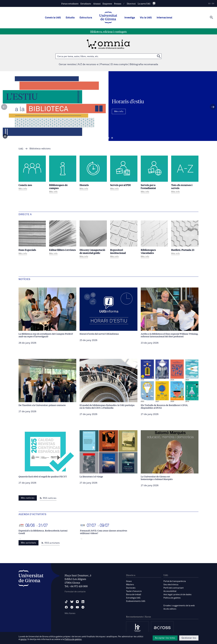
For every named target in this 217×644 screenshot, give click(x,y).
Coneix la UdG (53, 18)
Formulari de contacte (75, 592)
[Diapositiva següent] (213, 107)
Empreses (107, 4)
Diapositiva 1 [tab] (105, 138)
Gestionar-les (189, 638)
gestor (24, 639)
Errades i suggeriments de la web (179, 606)
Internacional (164, 18)
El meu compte (119, 64)
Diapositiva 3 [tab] (112, 138)
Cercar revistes (67, 64)
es (209, 4)
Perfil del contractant (174, 588)
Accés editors (170, 609)
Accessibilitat (170, 591)
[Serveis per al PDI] (124, 173)
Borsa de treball (134, 595)
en (213, 4)
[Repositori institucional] (124, 240)
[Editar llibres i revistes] (63, 238)
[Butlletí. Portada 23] (185, 238)
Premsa (118, 4)
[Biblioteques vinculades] (154, 240)
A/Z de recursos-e (88, 64)
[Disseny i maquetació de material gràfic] (93, 240)
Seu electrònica (171, 585)
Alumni (97, 4)
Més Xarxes (70, 613)
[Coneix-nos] (32, 173)
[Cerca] (211, 17)
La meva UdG (144, 4)
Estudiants (86, 4)
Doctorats (131, 588)
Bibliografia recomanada (144, 64)
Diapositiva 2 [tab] (108, 138)
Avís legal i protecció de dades (177, 595)
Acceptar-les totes (165, 638)
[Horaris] (93, 173)
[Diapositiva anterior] (4, 107)
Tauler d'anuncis (134, 591)
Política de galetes (172, 598)
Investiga (130, 18)
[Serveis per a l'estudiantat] (154, 175)
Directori (131, 4)
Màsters (130, 585)
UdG (21, 149)
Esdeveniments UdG (136, 601)
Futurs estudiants (70, 4)
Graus (129, 581)
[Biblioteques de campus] (63, 175)
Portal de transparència (175, 581)
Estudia (70, 18)
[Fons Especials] (32, 238)
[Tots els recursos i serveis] (185, 175)
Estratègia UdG (133, 598)
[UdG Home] (108, 18)
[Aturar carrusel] (5, 136)
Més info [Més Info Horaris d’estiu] (119, 111)
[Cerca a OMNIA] (159, 56)
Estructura (86, 18)
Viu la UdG (146, 18)
